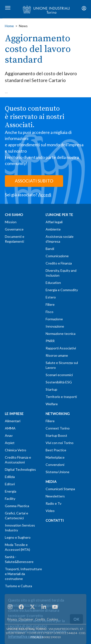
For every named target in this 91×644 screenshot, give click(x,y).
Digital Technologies (20, 469)
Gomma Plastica (17, 506)
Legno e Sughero (18, 537)
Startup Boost (56, 435)
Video (50, 511)
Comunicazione (57, 256)
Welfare (52, 404)
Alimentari (13, 421)
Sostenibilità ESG (59, 382)
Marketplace (55, 457)
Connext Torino (58, 428)
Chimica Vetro (16, 450)
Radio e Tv (54, 503)
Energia (11, 491)
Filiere (50, 304)
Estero (51, 297)
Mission (11, 222)
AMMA (10, 428)
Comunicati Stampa (60, 489)
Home (9, 26)
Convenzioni (55, 465)
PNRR (50, 341)
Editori (10, 484)
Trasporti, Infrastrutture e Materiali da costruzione (23, 574)
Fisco (50, 312)
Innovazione (55, 326)
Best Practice (56, 450)
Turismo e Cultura (18, 586)
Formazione (54, 319)
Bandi (50, 249)
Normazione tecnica (61, 334)
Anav (9, 435)
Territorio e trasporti (61, 397)
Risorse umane (57, 355)
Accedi (45, 195)
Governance (14, 229)
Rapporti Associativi (61, 348)
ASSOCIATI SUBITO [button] (34, 181)
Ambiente (53, 229)
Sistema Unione (58, 472)
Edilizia (10, 477)
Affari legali (54, 222)
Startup (51, 389)
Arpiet (10, 443)
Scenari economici (59, 375)
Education (53, 283)
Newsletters (55, 496)
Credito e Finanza (59, 263)
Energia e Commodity (62, 290)
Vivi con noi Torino (60, 443)
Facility (10, 499)
